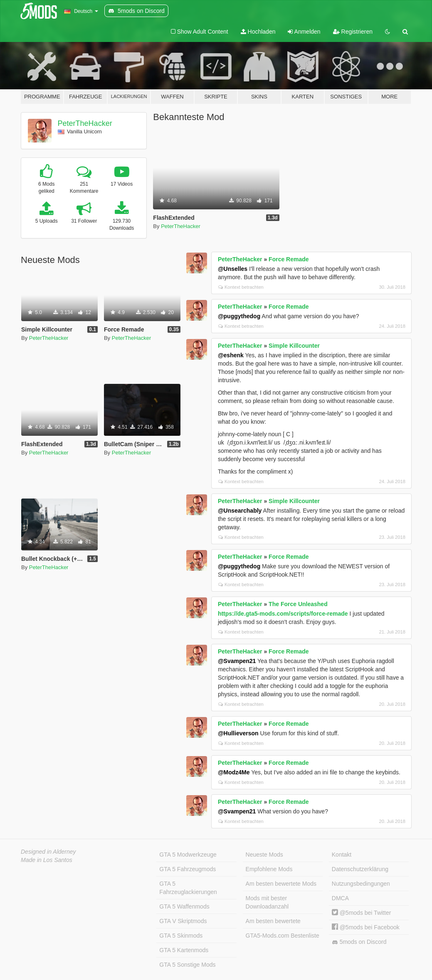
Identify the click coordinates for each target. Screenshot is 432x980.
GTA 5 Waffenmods (184, 906)
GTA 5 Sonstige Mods (187, 965)
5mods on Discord (359, 942)
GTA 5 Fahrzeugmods (188, 869)
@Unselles (233, 269)
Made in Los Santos (47, 860)
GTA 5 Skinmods (181, 936)
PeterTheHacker (85, 123)
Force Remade (289, 259)
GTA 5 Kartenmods (184, 950)
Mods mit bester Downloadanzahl (267, 902)
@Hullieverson (238, 733)
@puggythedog (239, 316)
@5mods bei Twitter (362, 913)
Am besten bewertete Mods (281, 884)
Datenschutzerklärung (360, 869)
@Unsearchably (240, 511)
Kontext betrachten (241, 287)
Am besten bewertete (273, 921)
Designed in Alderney (48, 852)
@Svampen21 (237, 661)
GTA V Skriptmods (183, 921)
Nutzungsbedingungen (361, 884)
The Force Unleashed (298, 604)
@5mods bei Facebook (366, 927)
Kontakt (342, 855)
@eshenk (231, 355)
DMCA (340, 898)
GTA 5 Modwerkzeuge (188, 855)
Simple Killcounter (294, 346)
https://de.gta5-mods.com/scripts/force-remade (283, 614)
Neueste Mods (264, 855)
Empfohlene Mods (269, 869)
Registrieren (353, 32)
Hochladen (258, 32)
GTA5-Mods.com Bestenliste (283, 936)
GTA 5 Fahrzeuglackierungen (188, 888)
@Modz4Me (234, 772)
